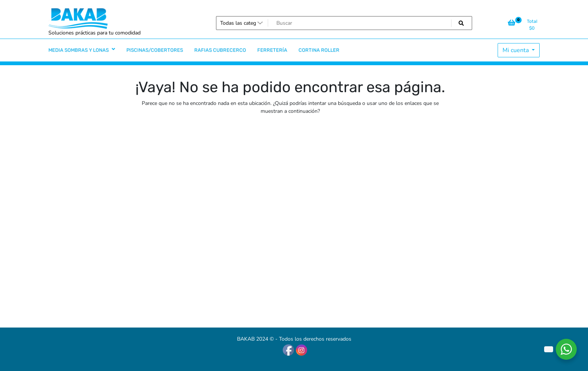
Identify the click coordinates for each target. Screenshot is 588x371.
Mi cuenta (516, 50)
